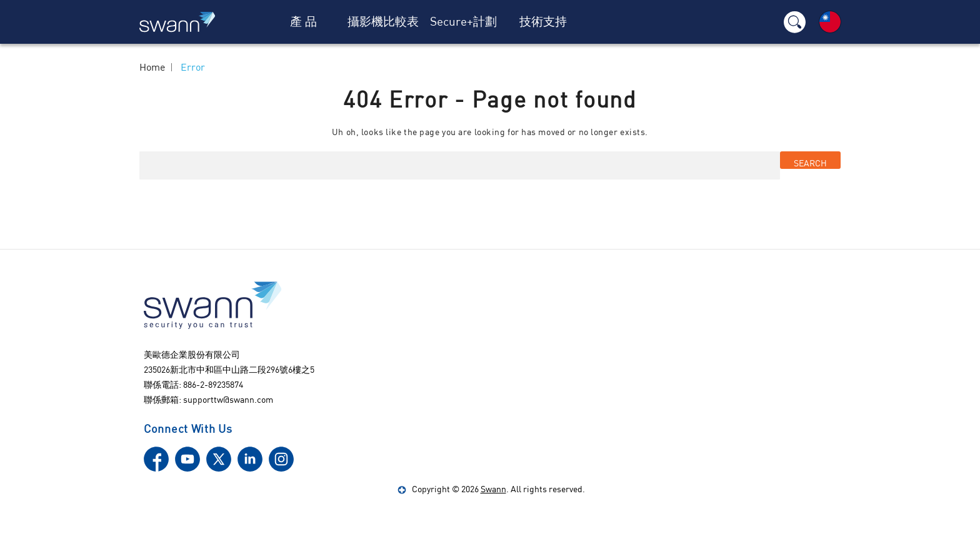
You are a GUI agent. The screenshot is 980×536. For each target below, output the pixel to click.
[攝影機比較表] (384, 22)
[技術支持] (543, 22)
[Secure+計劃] (463, 22)
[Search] (794, 22)
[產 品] (304, 22)
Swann (493, 489)
